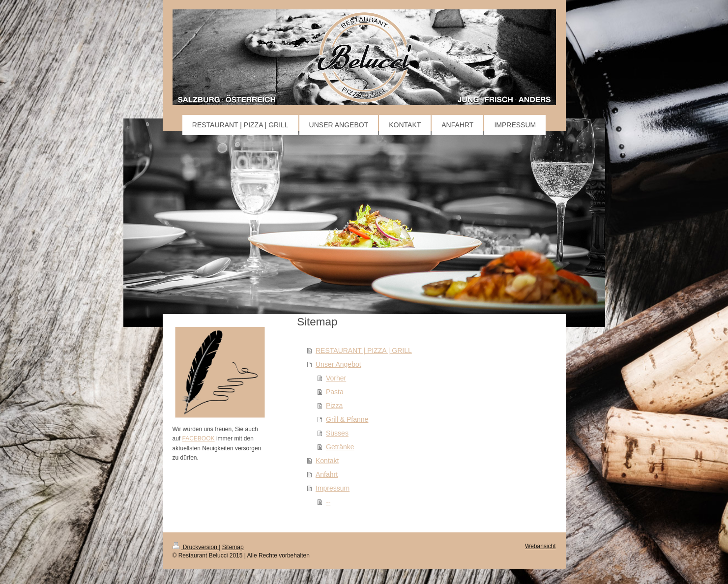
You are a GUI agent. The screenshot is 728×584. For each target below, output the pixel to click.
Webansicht (540, 546)
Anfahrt (327, 474)
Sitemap (233, 547)
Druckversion (196, 547)
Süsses (337, 433)
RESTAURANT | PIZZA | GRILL (364, 350)
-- (328, 502)
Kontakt (327, 461)
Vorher (336, 378)
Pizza (334, 406)
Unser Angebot (338, 364)
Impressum (333, 488)
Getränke (340, 447)
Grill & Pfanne (347, 419)
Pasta (335, 392)
